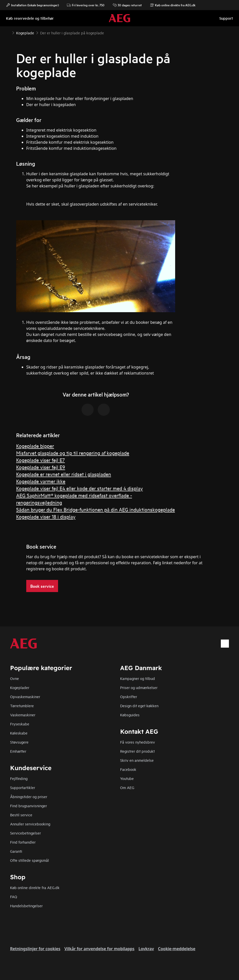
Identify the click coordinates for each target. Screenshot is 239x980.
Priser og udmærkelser (139, 687)
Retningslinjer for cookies (35, 949)
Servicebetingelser (25, 833)
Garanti (16, 851)
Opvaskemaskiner (25, 696)
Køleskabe (19, 733)
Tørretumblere (22, 706)
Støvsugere (19, 742)
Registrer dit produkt (137, 751)
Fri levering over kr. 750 (86, 5)
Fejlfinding (19, 778)
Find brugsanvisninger (29, 806)
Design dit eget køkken (139, 706)
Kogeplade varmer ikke (41, 481)
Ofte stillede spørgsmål (30, 860)
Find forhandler (23, 842)
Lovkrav (146, 949)
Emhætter (18, 751)
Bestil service (21, 815)
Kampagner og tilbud (138, 678)
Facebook (128, 769)
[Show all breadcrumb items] (8, 32)
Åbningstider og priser (29, 797)
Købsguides (130, 715)
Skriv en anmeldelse (137, 760)
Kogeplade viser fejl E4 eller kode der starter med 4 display (79, 488)
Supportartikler (23, 787)
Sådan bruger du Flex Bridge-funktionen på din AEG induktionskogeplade (96, 509)
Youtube (127, 778)
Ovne (15, 678)
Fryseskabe (20, 724)
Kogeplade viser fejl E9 (41, 467)
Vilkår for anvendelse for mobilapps (99, 949)
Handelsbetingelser (26, 906)
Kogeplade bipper (35, 446)
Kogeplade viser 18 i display (46, 516)
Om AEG (127, 787)
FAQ (14, 897)
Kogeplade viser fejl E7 (41, 460)
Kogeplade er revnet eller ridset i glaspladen (64, 474)
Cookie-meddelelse (177, 949)
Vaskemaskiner (23, 715)
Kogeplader (20, 687)
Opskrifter (129, 696)
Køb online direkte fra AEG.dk (35, 887)
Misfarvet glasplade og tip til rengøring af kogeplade (73, 453)
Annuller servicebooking (30, 824)
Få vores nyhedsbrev (138, 742)
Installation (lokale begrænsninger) (32, 5)
